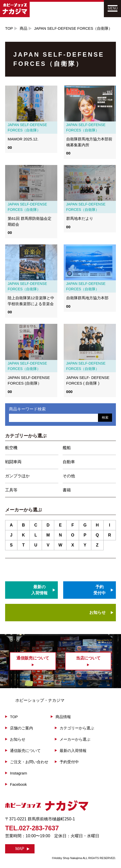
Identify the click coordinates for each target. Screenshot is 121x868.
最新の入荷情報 (73, 751)
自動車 (69, 462)
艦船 (67, 448)
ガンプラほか (17, 476)
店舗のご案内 (21, 728)
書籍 (67, 490)
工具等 (11, 490)
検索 (105, 417)
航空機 (11, 448)
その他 (69, 476)
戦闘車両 (13, 462)
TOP (9, 28)
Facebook (18, 784)
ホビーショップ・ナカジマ (40, 700)
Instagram (19, 773)
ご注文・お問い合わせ (29, 762)
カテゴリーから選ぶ (77, 728)
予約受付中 (69, 762)
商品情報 (63, 717)
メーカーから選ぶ (75, 739)
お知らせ (97, 612)
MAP (20, 849)
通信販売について (25, 751)
